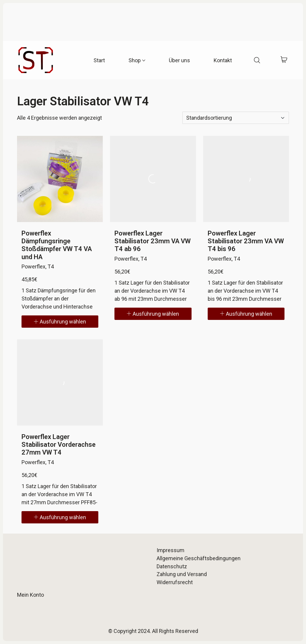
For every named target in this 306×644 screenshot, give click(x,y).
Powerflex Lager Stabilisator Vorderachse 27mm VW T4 (59, 445)
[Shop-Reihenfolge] (236, 118)
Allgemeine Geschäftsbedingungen (199, 558)
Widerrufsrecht (175, 582)
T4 (51, 266)
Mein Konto (30, 595)
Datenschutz (172, 566)
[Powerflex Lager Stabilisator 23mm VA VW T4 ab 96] (153, 179)
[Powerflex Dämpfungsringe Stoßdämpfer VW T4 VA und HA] (60, 179)
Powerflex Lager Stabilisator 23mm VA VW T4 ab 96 (153, 241)
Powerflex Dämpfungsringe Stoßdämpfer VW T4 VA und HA (57, 245)
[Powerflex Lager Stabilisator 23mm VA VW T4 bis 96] (246, 179)
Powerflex (33, 266)
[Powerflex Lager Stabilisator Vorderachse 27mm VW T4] (60, 382)
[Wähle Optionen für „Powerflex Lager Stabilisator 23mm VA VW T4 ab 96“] (153, 314)
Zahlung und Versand (182, 574)
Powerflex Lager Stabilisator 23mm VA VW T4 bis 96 (246, 241)
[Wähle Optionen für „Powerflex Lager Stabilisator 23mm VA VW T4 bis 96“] (246, 314)
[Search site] (257, 60)
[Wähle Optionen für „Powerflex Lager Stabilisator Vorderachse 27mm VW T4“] (60, 517)
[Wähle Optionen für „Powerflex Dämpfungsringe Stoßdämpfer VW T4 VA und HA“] (60, 322)
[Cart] (284, 60)
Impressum (170, 550)
